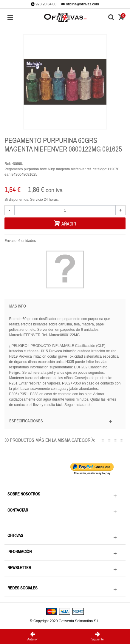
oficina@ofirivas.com (80, 4)
